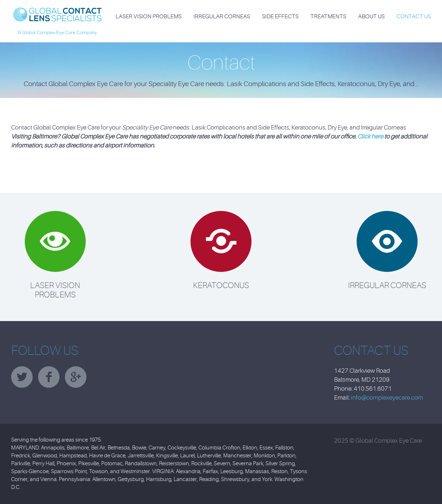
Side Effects (280, 17)
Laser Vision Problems (149, 17)
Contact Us (414, 17)
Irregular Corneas (222, 17)
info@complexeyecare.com (387, 398)
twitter (22, 377)
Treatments (328, 17)
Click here (370, 136)
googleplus (76, 377)
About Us (371, 17)
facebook (49, 377)
